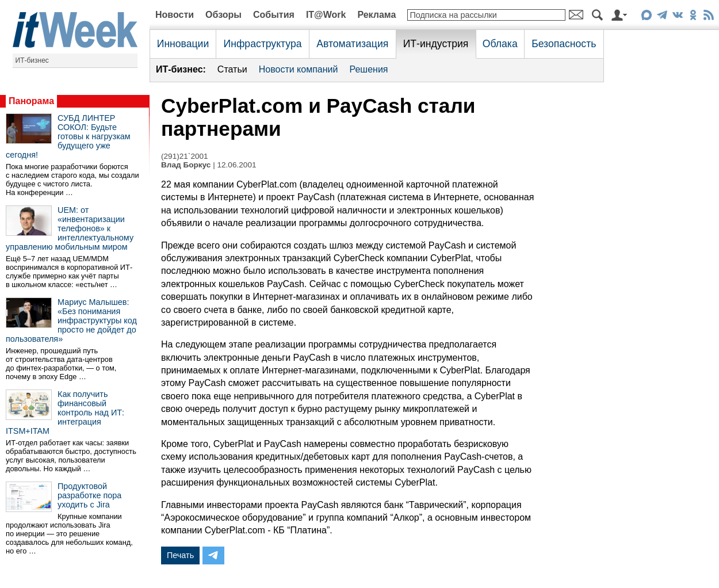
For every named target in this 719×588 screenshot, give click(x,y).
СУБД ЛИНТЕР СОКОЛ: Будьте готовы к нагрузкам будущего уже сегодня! (68, 136)
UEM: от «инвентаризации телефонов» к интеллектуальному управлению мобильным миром (70, 228)
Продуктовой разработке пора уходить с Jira (89, 495)
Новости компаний (299, 69)
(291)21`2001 (185, 156)
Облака (500, 44)
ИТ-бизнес (32, 60)
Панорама (31, 101)
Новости (175, 15)
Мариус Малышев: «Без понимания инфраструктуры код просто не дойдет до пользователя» (71, 320)
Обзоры (223, 15)
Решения (368, 69)
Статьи (232, 69)
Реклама (376, 15)
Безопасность (564, 44)
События (274, 15)
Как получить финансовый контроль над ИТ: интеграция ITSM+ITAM (65, 413)
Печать (180, 555)
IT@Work (326, 15)
